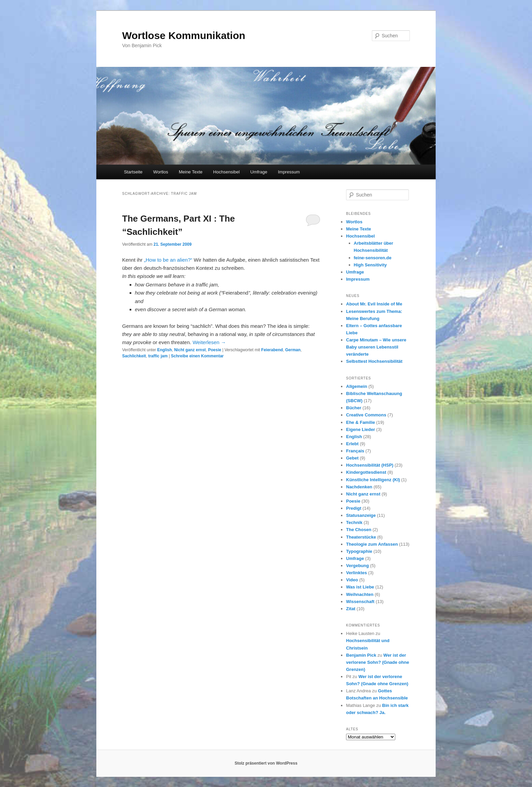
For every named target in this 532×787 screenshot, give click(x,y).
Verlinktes (356, 573)
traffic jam (158, 356)
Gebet (352, 458)
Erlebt (352, 444)
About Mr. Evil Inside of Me (374, 304)
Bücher (354, 408)
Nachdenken (359, 487)
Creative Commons (366, 415)
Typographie (359, 551)
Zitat (351, 609)
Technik (354, 522)
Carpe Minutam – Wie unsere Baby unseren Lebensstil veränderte (376, 347)
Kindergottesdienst (366, 472)
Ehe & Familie (360, 422)
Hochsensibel (226, 172)
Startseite (133, 172)
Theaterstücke (361, 537)
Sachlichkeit (134, 356)
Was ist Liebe (360, 587)
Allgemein (357, 386)
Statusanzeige (361, 515)
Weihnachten (360, 594)
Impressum (289, 172)
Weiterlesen (209, 342)
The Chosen (359, 530)
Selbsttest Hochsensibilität (374, 361)
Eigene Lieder (360, 429)
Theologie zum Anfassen (372, 544)
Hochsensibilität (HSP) (370, 465)
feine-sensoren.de (373, 258)
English (164, 350)
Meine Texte (191, 172)
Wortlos (161, 172)
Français (355, 451)
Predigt (354, 508)
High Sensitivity (370, 265)
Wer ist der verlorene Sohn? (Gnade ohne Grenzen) (378, 662)
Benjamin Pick (361, 655)
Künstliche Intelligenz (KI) (373, 480)
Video (352, 580)
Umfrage (259, 172)
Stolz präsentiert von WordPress (266, 763)
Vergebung (357, 566)
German (293, 350)
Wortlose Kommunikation (184, 35)
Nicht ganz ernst (190, 350)
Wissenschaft (360, 602)
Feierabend (272, 350)
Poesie (215, 350)
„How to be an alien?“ (168, 260)
